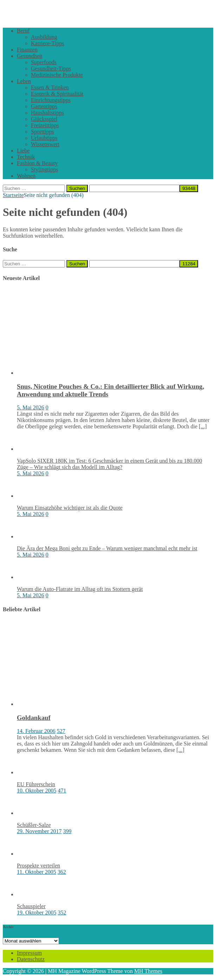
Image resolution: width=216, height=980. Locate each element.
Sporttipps (42, 132)
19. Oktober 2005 (37, 913)
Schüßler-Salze (34, 825)
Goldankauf (34, 718)
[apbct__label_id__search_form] (134, 188)
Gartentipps (44, 106)
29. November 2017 (39, 831)
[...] (203, 426)
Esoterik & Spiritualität (57, 94)
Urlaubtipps (44, 138)
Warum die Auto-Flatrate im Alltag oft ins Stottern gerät (80, 589)
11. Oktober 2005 (37, 872)
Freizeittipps (45, 125)
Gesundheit (30, 56)
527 (61, 731)
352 (62, 913)
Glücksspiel (44, 119)
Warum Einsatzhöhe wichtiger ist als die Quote (70, 508)
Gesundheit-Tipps (51, 69)
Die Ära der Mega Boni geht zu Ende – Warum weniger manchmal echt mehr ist (107, 548)
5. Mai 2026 (31, 407)
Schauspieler (31, 906)
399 (67, 831)
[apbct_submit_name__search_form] (189, 188)
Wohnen (26, 176)
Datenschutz (31, 959)
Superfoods (44, 62)
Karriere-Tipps (48, 43)
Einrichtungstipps (51, 100)
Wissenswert (45, 144)
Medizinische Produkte (57, 75)
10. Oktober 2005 (37, 791)
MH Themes (148, 971)
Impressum (29, 953)
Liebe (23, 151)
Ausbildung (44, 37)
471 (62, 791)
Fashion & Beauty (37, 163)
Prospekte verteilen (38, 866)
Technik (26, 157)
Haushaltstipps (47, 113)
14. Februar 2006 (36, 731)
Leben (24, 81)
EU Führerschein (36, 784)
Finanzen (27, 50)
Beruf (23, 31)
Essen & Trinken (50, 87)
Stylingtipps (44, 169)
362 (62, 872)
